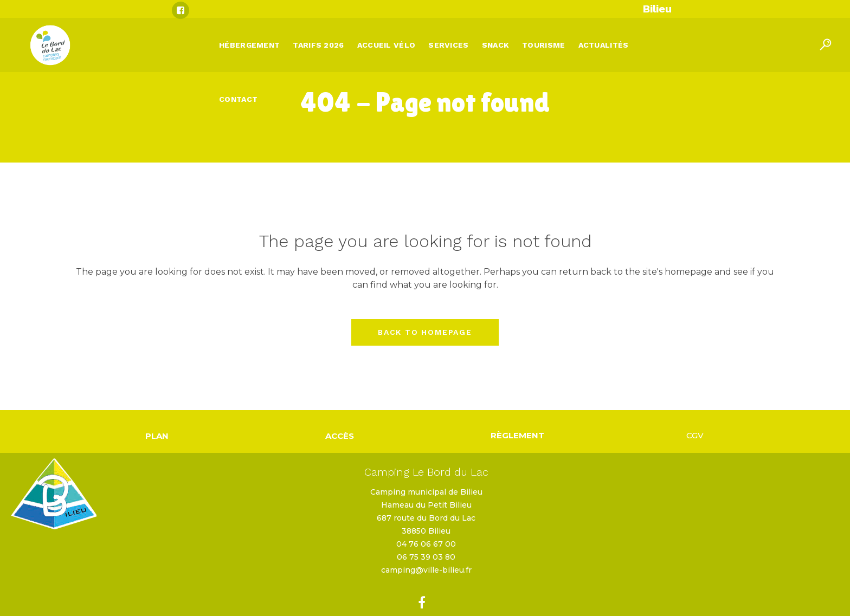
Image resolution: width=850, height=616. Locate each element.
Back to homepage (425, 332)
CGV (695, 435)
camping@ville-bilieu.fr (426, 570)
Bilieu (657, 9)
